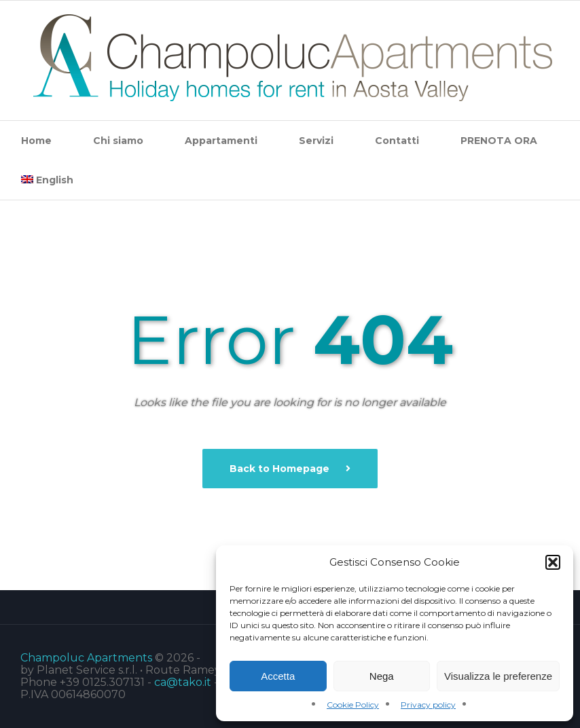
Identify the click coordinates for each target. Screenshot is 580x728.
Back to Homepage (281, 469)
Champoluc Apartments (86, 658)
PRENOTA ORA (499, 141)
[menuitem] (47, 180)
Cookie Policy (353, 705)
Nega (382, 676)
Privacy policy (428, 705)
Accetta (278, 676)
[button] (553, 562)
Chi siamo (118, 141)
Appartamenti (221, 141)
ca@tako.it (183, 682)
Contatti (397, 141)
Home (36, 141)
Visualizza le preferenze (498, 676)
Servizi (316, 141)
